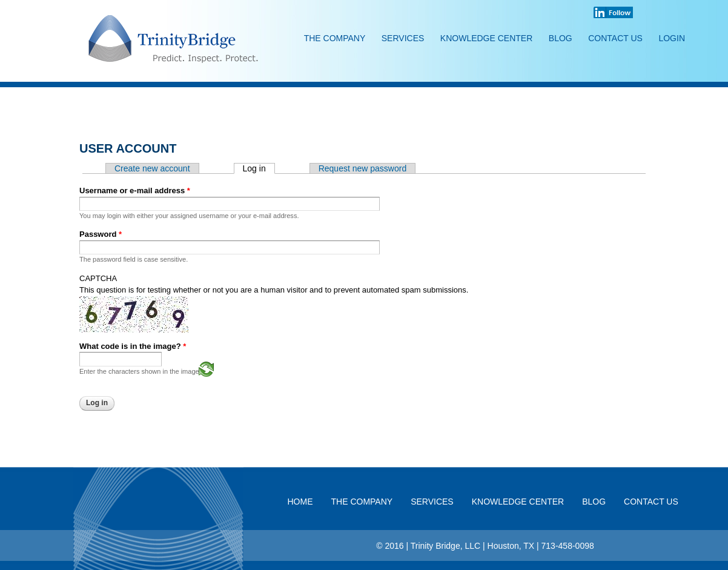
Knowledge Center (486, 38)
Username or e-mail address (135, 191)
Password (101, 234)
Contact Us (615, 38)
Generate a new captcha (206, 369)
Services (403, 38)
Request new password (363, 168)
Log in (259, 168)
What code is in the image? (133, 346)
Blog (561, 38)
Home (300, 502)
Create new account (152, 168)
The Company (335, 38)
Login (672, 38)
